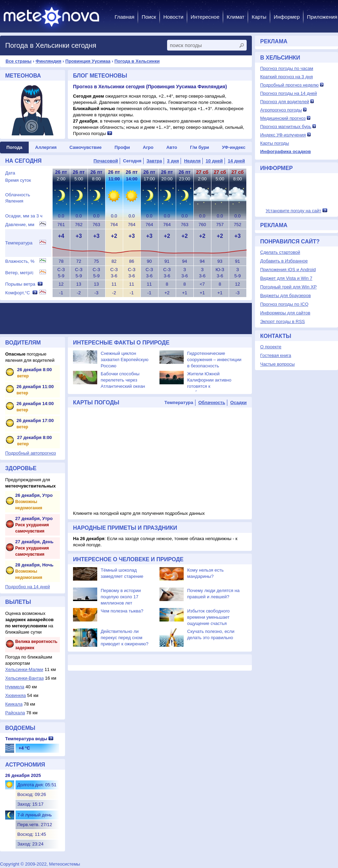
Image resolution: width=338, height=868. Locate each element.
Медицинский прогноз (283, 118)
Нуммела (15, 687)
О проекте (271, 347)
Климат (235, 17)
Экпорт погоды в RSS (282, 321)
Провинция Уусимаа (88, 61)
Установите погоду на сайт (294, 211)
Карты (259, 17)
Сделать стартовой (280, 252)
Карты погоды (275, 143)
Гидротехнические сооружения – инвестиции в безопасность (214, 360)
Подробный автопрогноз (31, 453)
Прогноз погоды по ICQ (284, 304)
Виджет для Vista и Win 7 (286, 278)
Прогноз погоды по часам (287, 68)
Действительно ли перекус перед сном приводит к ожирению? (125, 638)
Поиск (149, 17)
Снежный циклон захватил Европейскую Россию (125, 360)
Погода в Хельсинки (137, 61)
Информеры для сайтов (285, 313)
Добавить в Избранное (284, 261)
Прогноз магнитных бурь (286, 127)
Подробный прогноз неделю (289, 85)
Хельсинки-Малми (24, 669)
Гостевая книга (276, 355)
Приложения (322, 17)
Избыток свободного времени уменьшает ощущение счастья (208, 617)
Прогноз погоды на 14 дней (289, 93)
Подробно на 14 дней (28, 587)
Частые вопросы (277, 364)
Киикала (14, 704)
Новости (173, 17)
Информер (287, 17)
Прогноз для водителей (285, 102)
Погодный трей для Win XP (288, 287)
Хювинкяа (16, 695)
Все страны (19, 61)
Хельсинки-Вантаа (24, 678)
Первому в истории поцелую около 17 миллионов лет (121, 597)
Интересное (205, 17)
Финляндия (48, 61)
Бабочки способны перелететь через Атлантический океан (123, 380)
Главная (124, 17)
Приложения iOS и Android (288, 270)
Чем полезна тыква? (122, 611)
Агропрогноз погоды (281, 110)
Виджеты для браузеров (285, 296)
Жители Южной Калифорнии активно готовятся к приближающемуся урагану (209, 386)
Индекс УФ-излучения (283, 135)
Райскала (15, 713)
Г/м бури (199, 147)
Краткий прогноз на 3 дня (286, 77)
